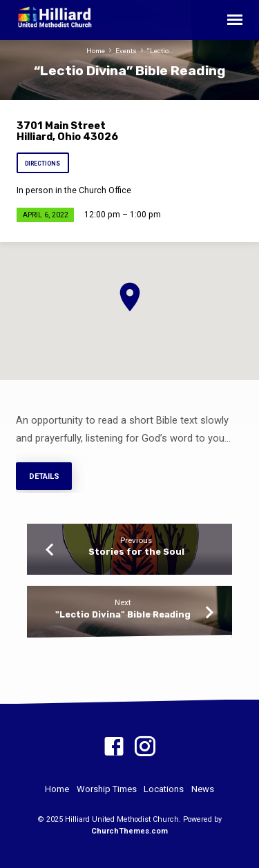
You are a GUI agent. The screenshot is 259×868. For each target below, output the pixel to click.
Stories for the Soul (136, 552)
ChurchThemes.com (129, 831)
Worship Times (107, 789)
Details (44, 476)
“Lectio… (160, 51)
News (203, 789)
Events (126, 51)
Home (96, 51)
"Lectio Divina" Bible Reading (123, 614)
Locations (164, 789)
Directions (42, 164)
